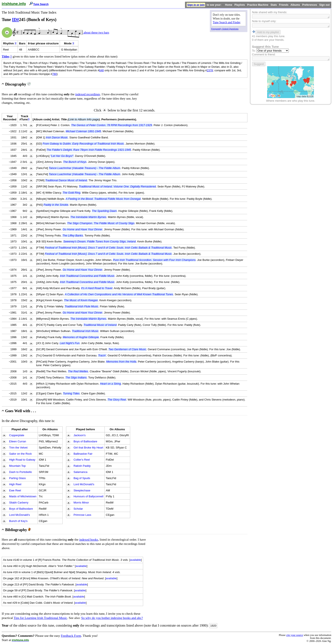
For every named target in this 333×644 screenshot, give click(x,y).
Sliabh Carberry (19, 503)
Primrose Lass (82, 515)
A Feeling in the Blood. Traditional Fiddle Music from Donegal (103, 199)
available (135, 560)
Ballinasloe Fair (83, 454)
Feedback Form (71, 636)
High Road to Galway (22, 460)
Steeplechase (82, 490)
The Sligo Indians (76, 378)
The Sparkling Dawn (104, 211)
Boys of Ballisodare (21, 509)
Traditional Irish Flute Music (81, 306)
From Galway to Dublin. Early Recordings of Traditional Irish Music (83, 144)
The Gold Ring (71, 193)
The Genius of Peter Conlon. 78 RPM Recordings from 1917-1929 (112, 125)
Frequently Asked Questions (225, 29)
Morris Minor (81, 503)
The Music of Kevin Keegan (81, 300)
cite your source (294, 635)
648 (102, 70)
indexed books (89, 539)
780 (55, 74)
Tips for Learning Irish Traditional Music (40, 618)
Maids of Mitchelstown (23, 496)
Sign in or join (196, 5)
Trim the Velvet (18, 448)
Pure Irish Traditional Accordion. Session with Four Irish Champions (154, 260)
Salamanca (80, 472)
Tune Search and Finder (226, 22)
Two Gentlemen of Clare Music (127, 349)
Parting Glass (17, 478)
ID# (16, 20)
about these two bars (96, 32)
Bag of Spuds (82, 478)
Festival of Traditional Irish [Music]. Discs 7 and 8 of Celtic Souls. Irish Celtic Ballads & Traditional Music (108, 248)
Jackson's (80, 435)
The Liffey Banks (73, 236)
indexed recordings (88, 94)
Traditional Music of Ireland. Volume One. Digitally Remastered (117, 186)
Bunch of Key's (18, 521)
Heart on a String (111, 384)
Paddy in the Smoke (56, 205)
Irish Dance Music (57, 137)
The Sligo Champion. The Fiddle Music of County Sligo (101, 223)
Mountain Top (17, 466)
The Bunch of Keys (75, 162)
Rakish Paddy (82, 466)
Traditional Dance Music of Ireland (66, 180)
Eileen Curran (18, 441)
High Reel (15, 484)
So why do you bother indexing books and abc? (112, 618)
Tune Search (41, 4)
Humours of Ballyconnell (88, 496)
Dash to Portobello (20, 472)
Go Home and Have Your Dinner (83, 229)
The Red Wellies (78, 371)
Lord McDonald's (20, 515)
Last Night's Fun (70, 343)
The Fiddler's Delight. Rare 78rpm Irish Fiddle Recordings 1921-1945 (89, 150)
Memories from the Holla (121, 362)
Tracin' (102, 355)
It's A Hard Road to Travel (97, 288)
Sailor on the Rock (20, 454)
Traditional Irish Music (85, 331)
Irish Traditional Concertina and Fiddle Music (87, 276)
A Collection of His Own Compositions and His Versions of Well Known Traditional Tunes (119, 294)
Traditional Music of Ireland (100, 325)
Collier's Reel (82, 460)
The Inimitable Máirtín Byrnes (88, 217)
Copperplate (17, 435)
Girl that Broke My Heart (88, 448)
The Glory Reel (117, 400)
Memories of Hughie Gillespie (81, 337)
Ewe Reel (15, 490)
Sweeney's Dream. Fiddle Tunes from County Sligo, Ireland (100, 241)
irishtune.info (14, 4)
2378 (210, 70)
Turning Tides (71, 393)
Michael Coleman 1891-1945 (83, 131)
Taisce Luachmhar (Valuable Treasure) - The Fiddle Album (84, 168)
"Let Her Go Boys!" (62, 156)
